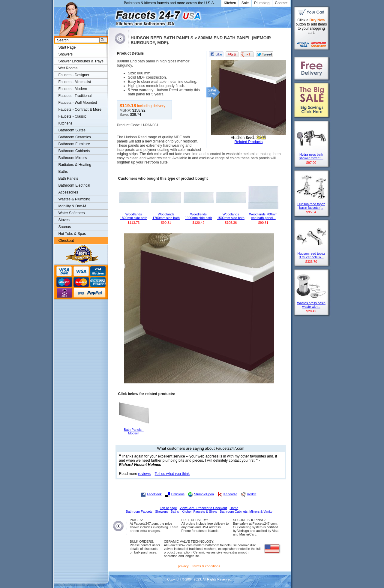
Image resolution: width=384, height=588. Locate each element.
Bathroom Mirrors (73, 158)
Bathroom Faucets (139, 511)
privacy (183, 566)
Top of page (168, 508)
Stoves (64, 220)
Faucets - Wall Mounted (78, 103)
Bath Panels (68, 178)
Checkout (66, 241)
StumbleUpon (204, 494)
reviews (145, 474)
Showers (66, 54)
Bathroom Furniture (74, 144)
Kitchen (230, 3)
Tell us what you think (172, 474)
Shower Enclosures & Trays (81, 61)
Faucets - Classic (73, 116)
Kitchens (66, 123)
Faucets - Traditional (75, 96)
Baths (63, 172)
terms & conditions (206, 566)
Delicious (178, 494)
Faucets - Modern (73, 89)
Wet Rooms (68, 68)
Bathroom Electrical (74, 185)
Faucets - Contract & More (80, 109)
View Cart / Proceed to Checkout (203, 508)
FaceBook (154, 494)
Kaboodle (230, 494)
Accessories (68, 192)
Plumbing (262, 3)
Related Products (249, 142)
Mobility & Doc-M (72, 206)
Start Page (67, 47)
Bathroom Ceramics (75, 137)
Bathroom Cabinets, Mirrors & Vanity (246, 511)
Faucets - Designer (74, 75)
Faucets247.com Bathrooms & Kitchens (111, 16)
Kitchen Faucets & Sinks (199, 511)
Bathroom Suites (72, 130)
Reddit (252, 494)
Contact (281, 3)
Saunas (65, 227)
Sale (245, 3)
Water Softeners (72, 213)
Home (234, 508)
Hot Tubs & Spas (72, 234)
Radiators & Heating (75, 165)
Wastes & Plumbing (74, 199)
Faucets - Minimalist (75, 82)
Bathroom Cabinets (74, 151)
